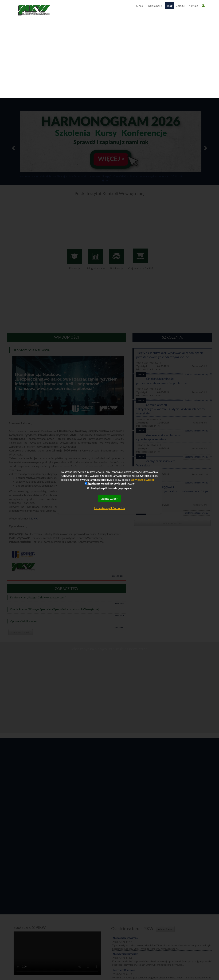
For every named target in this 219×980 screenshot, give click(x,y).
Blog (170, 6)
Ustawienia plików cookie (110, 508)
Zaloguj (181, 6)
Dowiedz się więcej (142, 480)
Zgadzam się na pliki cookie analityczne (109, 483)
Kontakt (193, 6)
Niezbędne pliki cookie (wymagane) (109, 488)
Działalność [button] (156, 6)
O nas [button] (140, 6)
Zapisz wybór (109, 499)
